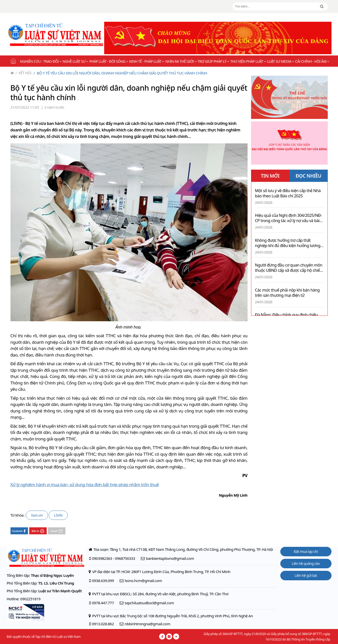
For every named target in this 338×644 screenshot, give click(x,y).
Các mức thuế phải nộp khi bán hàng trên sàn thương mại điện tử (287, 293)
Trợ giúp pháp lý (213, 61)
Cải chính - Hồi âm (312, 61)
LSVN (58, 515)
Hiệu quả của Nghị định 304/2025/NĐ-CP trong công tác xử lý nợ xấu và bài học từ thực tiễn (289, 218)
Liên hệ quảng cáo (306, 563)
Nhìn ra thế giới (181, 61)
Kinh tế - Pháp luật (147, 61)
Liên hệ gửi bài (306, 575)
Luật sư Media (280, 61)
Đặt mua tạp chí (306, 551)
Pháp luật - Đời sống (109, 61)
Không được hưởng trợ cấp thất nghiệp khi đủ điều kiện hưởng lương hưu (288, 243)
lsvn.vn (37, 515)
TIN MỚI (270, 176)
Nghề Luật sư (75, 61)
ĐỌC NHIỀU (308, 176)
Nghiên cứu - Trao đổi (41, 61)
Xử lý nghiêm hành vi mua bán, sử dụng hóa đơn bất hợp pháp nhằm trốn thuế (85, 484)
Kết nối (23, 73)
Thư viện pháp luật (248, 61)
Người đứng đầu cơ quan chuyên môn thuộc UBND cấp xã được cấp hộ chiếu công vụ (289, 268)
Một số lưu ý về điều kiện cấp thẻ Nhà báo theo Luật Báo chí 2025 (288, 193)
